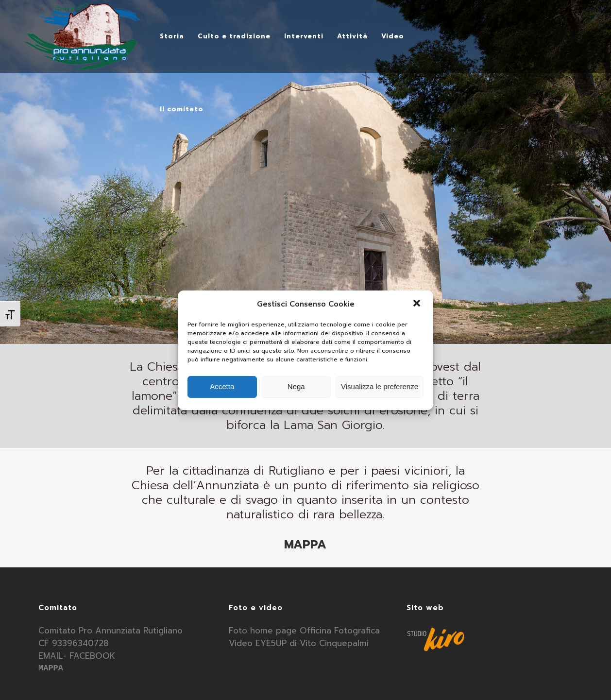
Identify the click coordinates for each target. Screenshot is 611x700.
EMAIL (51, 656)
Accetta (222, 386)
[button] (418, 304)
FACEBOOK (92, 656)
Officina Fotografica (340, 631)
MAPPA (305, 545)
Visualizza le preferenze (380, 386)
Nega (296, 386)
